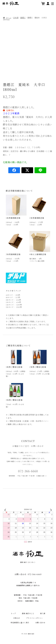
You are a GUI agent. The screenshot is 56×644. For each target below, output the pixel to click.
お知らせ (17, 618)
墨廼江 (23, 18)
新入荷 (43, 613)
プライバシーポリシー (34, 618)
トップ (13, 613)
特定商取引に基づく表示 (20, 622)
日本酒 (16, 18)
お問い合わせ (40, 622)
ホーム (9, 18)
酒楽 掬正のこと (28, 613)
